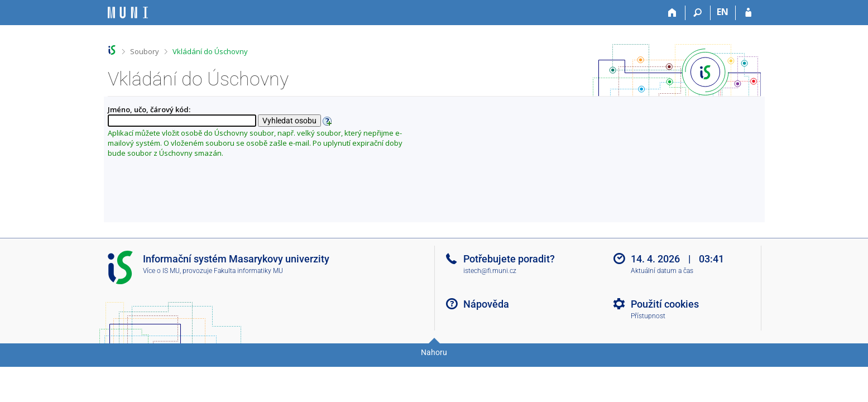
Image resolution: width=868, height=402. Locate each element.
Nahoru (434, 352)
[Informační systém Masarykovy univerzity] (128, 13)
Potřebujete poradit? (509, 259)
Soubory (145, 51)
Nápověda (486, 304)
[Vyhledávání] (698, 13)
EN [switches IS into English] (723, 12)
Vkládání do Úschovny (210, 51)
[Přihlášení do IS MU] (748, 13)
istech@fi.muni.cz (490, 271)
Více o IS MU (161, 271)
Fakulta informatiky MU (248, 271)
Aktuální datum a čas (662, 271)
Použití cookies (665, 304)
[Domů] (673, 13)
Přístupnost (648, 316)
